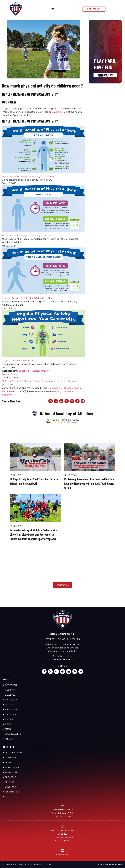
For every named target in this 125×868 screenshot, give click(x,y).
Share (14, 374)
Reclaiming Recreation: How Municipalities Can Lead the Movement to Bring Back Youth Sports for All (89, 483)
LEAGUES (75, 639)
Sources (6, 374)
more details (60, 112)
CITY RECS (50, 639)
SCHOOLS (63, 639)
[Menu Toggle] (53, 9)
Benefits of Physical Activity (33, 371)
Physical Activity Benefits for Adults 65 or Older (28, 298)
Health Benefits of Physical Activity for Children (28, 176)
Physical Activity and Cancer (18, 361)
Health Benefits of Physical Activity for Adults (27, 236)
